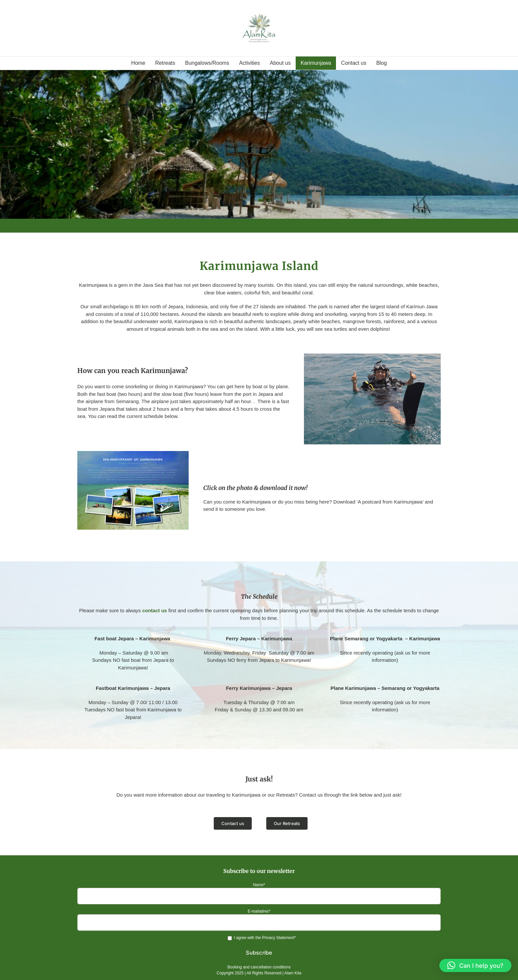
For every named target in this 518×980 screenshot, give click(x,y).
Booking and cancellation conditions (259, 967)
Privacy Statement (278, 938)
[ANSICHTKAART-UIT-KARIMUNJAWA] (133, 453)
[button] (475, 965)
